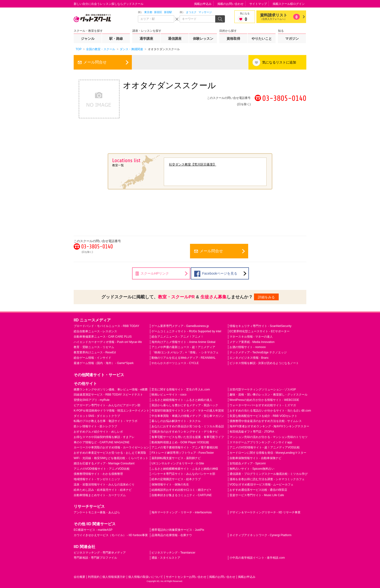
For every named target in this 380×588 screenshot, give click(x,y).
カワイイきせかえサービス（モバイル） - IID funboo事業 (111, 535)
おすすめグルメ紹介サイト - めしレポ (98, 432)
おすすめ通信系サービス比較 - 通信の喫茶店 (258, 490)
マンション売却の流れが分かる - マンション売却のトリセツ (269, 437)
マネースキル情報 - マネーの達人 (251, 337)
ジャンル (88, 39)
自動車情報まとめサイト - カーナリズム (100, 495)
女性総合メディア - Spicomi (248, 463)
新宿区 (158, 12)
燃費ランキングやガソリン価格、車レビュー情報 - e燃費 (111, 389)
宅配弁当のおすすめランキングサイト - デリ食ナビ (185, 432)
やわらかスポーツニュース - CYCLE (175, 363)
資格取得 (233, 39)
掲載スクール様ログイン (289, 4)
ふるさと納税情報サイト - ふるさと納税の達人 (182, 400)
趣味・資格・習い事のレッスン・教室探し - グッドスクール (269, 395)
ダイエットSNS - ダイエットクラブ (97, 416)
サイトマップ (258, 4)
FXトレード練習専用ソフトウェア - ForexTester (183, 453)
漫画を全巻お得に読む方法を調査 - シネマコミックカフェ (267, 479)
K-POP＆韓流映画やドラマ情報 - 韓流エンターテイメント (111, 411)
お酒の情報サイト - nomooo (248, 347)
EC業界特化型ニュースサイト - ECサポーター (260, 331)
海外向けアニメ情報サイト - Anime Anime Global (183, 342)
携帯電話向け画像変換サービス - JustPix (178, 530)
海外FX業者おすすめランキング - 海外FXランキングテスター (269, 426)
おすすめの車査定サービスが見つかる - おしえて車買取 (110, 453)
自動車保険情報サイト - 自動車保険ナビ (256, 458)
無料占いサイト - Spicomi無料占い (252, 469)
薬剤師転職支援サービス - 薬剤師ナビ (176, 458)
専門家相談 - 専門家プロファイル (95, 558)
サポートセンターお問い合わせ (186, 577)
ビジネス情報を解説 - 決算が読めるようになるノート (264, 363)
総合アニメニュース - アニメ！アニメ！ (178, 337)
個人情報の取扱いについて (146, 577)
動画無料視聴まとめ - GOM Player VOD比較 (180, 442)
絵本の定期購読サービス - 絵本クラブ (176, 479)
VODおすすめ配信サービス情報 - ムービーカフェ (262, 485)
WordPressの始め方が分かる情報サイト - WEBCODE (264, 400)
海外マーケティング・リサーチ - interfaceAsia (182, 512)
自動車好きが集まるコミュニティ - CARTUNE (182, 495)
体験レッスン (203, 39)
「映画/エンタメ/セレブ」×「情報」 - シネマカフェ (185, 352)
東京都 (148, 12)
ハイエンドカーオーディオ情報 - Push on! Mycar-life (108, 342)
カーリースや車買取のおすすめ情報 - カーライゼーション (111, 447)
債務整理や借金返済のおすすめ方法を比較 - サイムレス (266, 421)
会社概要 (79, 577)
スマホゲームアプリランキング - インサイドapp (261, 442)
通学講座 (146, 39)
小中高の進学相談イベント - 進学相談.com (257, 558)
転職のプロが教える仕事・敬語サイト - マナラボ (106, 421)
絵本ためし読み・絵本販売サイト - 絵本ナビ (103, 490)
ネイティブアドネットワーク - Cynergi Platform (261, 535)
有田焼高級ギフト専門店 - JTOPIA (252, 432)
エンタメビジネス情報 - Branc (249, 358)
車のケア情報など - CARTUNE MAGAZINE (102, 442)
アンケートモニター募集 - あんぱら (97, 512)
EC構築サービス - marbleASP (93, 530)
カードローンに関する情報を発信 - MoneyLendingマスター (268, 453)
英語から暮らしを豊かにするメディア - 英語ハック (185, 405)
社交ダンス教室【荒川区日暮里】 (193, 164)
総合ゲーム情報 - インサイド (92, 358)
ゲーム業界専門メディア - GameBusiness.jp (180, 326)
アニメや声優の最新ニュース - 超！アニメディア (183, 347)
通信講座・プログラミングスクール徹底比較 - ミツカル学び (269, 474)
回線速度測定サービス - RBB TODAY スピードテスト (108, 395)
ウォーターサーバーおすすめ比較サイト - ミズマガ (263, 405)
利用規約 (94, 577)
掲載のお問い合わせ (230, 4)
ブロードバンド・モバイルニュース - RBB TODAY (107, 326)
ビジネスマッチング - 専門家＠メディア (100, 553)
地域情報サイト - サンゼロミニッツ (97, 479)
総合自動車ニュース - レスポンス (95, 331)
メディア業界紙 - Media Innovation (252, 342)
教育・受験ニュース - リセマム (94, 347)
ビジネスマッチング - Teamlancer (173, 553)
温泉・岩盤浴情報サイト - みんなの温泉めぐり (104, 485)
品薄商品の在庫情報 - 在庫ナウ (172, 535)
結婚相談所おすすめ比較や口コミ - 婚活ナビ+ (181, 490)
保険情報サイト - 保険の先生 (170, 485)
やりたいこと (262, 39)
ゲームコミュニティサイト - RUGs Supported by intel (186, 331)
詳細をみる (266, 297)
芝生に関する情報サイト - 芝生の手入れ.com (181, 389)
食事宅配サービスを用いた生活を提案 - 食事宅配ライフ (188, 437)
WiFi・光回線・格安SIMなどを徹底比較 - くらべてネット (111, 458)
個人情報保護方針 (114, 577)
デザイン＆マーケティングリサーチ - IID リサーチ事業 (265, 512)
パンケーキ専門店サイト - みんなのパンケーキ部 (183, 474)
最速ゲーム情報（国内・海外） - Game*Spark (104, 363)
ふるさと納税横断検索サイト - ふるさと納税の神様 (185, 469)
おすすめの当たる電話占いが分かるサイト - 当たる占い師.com (270, 411)
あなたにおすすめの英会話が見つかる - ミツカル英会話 (188, 426)
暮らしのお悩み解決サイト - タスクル (176, 421)
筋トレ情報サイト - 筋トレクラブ (95, 426)
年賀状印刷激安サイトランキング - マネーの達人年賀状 (188, 411)
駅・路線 (116, 39)
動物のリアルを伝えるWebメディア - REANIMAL (183, 358)
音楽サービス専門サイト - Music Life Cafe (257, 495)
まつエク (191, 12)
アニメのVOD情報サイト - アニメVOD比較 (102, 469)
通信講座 (175, 39)
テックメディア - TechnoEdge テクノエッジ (258, 352)
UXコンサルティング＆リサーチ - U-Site (178, 463)
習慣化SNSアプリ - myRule (92, 400)
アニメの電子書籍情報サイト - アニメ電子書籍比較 (185, 447)
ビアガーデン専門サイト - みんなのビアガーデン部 (107, 405)
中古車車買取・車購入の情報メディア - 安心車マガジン (188, 416)
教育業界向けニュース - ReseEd (95, 352)
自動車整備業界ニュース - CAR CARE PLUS (103, 337)
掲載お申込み (203, 4)
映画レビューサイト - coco (169, 395)
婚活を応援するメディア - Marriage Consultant (104, 463)
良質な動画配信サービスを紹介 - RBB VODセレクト (264, 416)
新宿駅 (168, 12)
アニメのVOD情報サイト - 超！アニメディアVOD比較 (265, 447)
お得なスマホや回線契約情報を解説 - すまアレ (104, 437)
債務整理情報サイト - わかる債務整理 (98, 474)
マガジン (292, 39)
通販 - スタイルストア (166, 558)
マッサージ (205, 12)
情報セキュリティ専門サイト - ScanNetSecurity (261, 326)
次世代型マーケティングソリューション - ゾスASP (263, 389)
